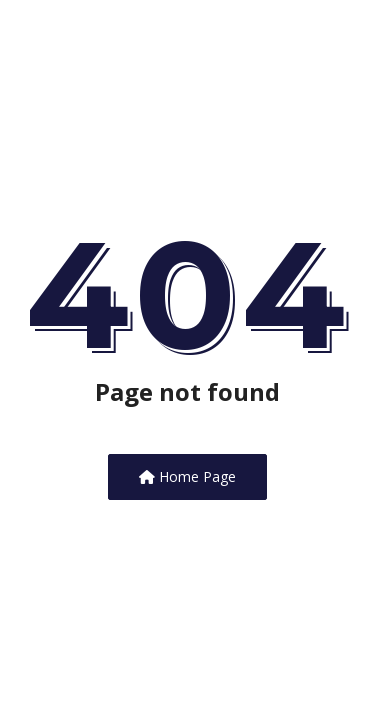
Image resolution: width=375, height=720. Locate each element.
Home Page (187, 476)
